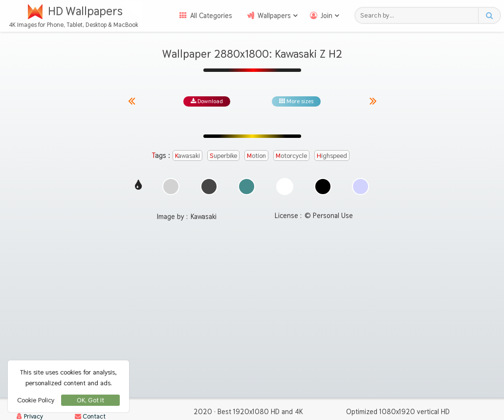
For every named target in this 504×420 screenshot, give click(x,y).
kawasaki (187, 155)
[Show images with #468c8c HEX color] (247, 192)
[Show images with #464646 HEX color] (209, 192)
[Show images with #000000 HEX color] (323, 192)
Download (207, 101)
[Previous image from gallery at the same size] (135, 101)
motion (256, 155)
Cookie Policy (36, 400)
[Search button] (489, 15)
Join (327, 16)
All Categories (211, 16)
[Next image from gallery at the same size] (373, 101)
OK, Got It (90, 400)
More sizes (296, 101)
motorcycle (291, 155)
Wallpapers (274, 16)
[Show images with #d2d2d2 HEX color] (171, 192)
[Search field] (419, 15)
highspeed (332, 155)
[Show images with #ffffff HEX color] (285, 192)
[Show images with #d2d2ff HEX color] (361, 192)
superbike (223, 155)
